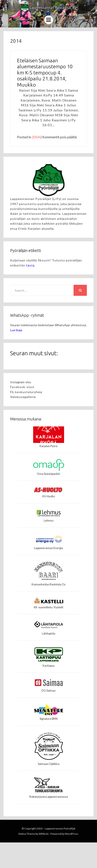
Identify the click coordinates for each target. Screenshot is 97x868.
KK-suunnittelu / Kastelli (48, 607)
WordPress (72, 834)
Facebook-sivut (22, 387)
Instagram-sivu (21, 382)
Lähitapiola (49, 634)
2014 (36, 137)
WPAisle (44, 834)
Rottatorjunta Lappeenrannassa (49, 797)
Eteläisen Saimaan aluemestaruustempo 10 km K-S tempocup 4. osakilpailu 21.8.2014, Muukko (45, 73)
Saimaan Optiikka (49, 764)
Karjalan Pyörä (48, 446)
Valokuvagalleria (23, 397)
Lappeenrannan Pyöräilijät (60, 828)
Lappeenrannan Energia (48, 548)
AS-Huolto (48, 496)
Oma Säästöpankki (48, 474)
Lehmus (49, 521)
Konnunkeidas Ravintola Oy (48, 584)
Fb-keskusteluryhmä (26, 392)
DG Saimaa (48, 691)
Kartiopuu (49, 666)
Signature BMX (49, 719)
